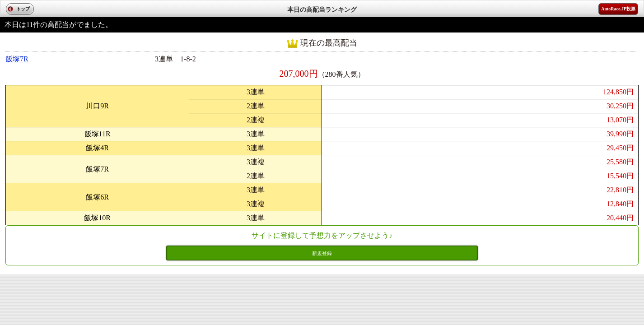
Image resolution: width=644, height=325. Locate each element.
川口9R (97, 106)
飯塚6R (97, 197)
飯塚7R (17, 59)
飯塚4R (97, 148)
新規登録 (322, 253)
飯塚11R (98, 134)
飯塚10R (97, 218)
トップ (23, 9)
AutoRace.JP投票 (618, 9)
